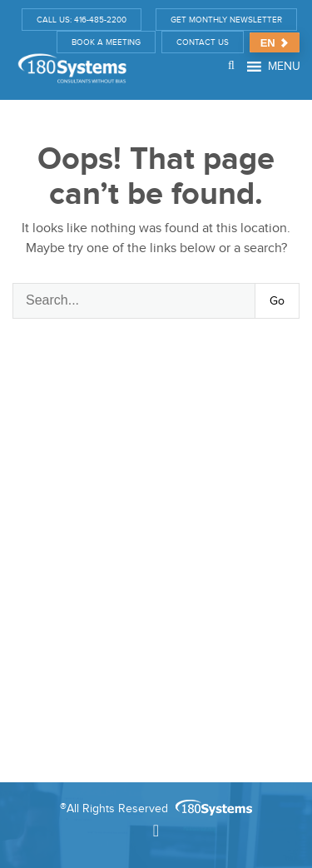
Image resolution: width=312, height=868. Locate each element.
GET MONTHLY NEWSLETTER (226, 20)
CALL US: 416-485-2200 (82, 20)
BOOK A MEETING (106, 42)
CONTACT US (203, 42)
